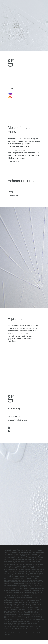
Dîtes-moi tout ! (14, 162)
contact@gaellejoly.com (17, 420)
